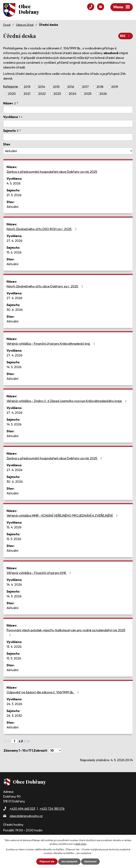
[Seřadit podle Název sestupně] (18, 104)
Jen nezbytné (69, 861)
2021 (27, 93)
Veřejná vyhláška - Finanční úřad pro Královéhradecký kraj (51, 343)
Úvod (7, 25)
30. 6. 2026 (15, 309)
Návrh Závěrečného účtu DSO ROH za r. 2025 (42, 229)
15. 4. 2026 (14, 527)
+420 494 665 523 (22, 808)
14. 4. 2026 (14, 584)
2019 (115, 87)
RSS (125, 36)
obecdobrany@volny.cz (26, 816)
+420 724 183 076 (52, 808)
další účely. (81, 844)
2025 (88, 93)
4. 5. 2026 (13, 183)
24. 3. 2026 (14, 704)
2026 (103, 93)
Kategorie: (11, 86)
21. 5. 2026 (14, 195)
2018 (100, 87)
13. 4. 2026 (14, 646)
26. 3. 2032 (14, 715)
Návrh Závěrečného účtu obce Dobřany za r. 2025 (45, 286)
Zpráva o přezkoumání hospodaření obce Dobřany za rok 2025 (52, 171)
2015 (56, 87)
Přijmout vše (46, 861)
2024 (73, 93)
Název (9, 103)
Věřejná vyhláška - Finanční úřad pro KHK (39, 573)
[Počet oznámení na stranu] (55, 750)
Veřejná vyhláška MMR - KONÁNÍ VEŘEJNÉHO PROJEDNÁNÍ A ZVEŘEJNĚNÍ (63, 515)
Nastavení (91, 861)
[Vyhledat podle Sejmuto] (68, 137)
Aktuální (12, 207)
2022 (42, 93)
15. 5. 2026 (14, 539)
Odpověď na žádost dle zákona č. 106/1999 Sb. (43, 692)
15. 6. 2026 (14, 252)
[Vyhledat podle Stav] (68, 151)
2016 (71, 87)
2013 (27, 87)
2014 (42, 87)
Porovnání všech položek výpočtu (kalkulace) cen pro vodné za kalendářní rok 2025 (66, 632)
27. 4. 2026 (14, 240)
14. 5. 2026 (14, 367)
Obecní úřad (25, 25)
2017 (85, 87)
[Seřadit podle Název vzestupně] (18, 102)
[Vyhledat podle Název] (68, 109)
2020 (12, 93)
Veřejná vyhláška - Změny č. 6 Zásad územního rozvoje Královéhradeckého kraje (67, 401)
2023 (57, 93)
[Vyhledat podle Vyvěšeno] (68, 124)
